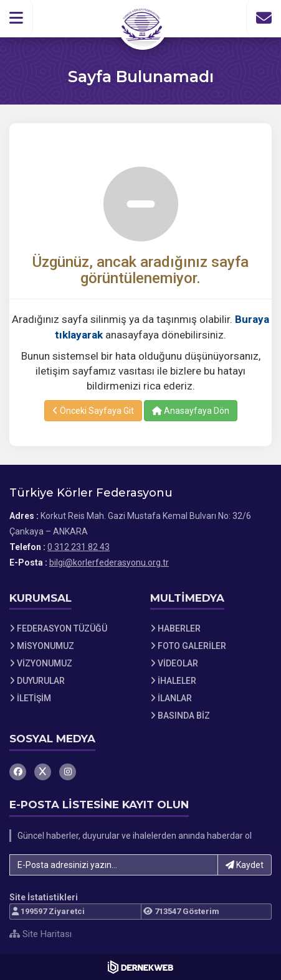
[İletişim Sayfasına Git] (264, 18)
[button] (17, 18)
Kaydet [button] (245, 865)
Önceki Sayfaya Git (93, 411)
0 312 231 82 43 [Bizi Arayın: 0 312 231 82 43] (79, 547)
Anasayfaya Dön (191, 411)
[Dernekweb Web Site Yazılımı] (140, 967)
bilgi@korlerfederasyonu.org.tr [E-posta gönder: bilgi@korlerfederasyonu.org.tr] (109, 562)
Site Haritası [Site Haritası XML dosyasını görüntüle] (40, 934)
